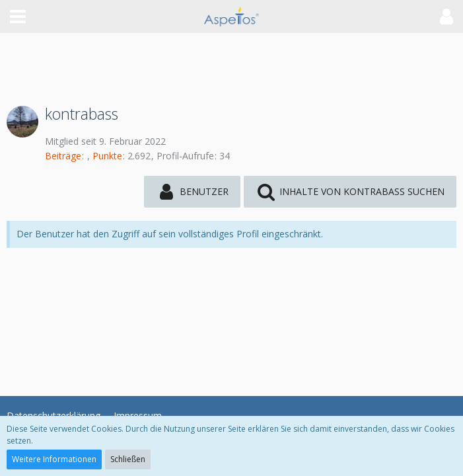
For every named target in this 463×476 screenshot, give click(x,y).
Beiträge (63, 156)
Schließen (128, 459)
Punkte (107, 156)
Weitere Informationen (54, 459)
